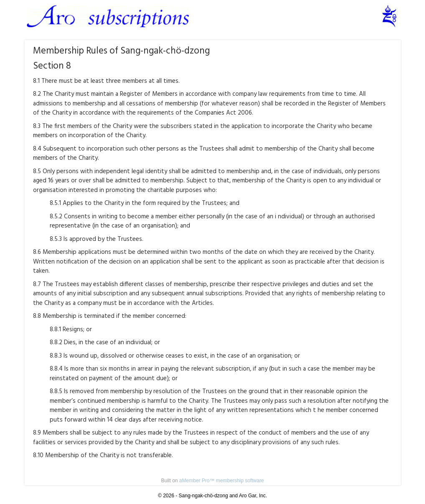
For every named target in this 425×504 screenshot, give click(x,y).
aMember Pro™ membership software (222, 481)
